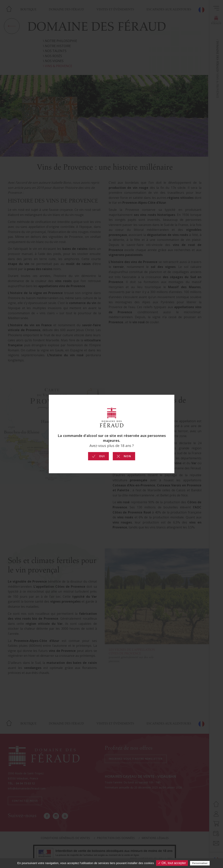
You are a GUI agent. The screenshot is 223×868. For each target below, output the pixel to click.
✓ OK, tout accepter (172, 863)
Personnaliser (200, 863)
